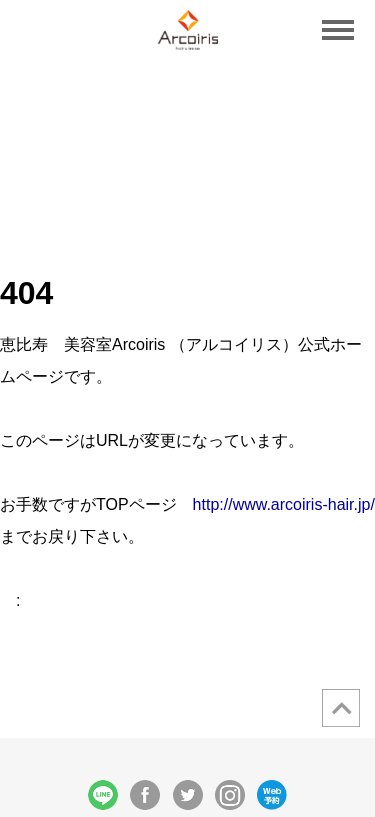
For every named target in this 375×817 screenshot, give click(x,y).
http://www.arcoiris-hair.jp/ (284, 504)
